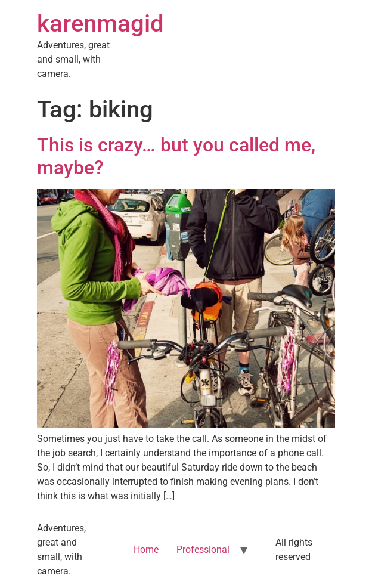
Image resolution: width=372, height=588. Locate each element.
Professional (203, 550)
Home (146, 550)
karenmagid (100, 24)
